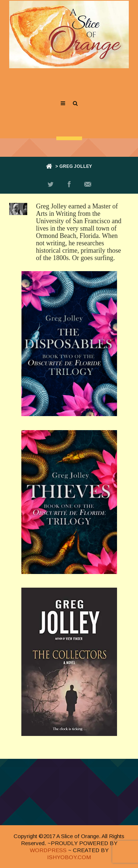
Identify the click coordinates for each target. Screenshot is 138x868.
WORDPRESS (48, 850)
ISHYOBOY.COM (69, 857)
